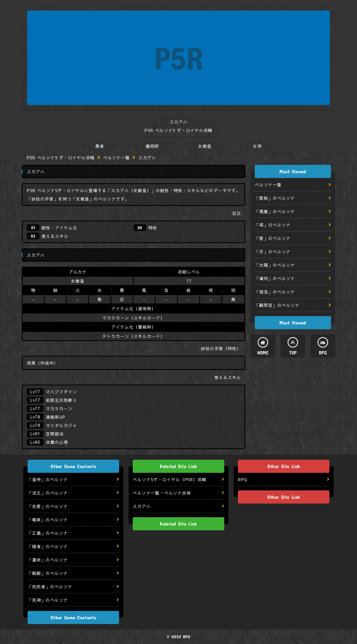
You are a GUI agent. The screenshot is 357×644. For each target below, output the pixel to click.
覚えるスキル (55, 236)
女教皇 (205, 146)
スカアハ (142, 506)
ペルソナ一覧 (116, 158)
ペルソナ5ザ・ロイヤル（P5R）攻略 (170, 479)
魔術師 (152, 146)
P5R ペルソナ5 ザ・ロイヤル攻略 (61, 158)
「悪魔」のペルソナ (275, 211)
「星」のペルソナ (273, 238)
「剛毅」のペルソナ (48, 573)
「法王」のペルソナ (48, 493)
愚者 (100, 146)
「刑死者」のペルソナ (50, 587)
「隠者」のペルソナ (48, 546)
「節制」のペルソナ (275, 198)
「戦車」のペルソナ (48, 520)
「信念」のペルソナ (275, 292)
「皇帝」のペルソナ (48, 479)
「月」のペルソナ (273, 252)
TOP (293, 353)
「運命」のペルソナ (48, 560)
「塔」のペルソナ (273, 225)
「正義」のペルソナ (48, 533)
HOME (263, 353)
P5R (179, 58)
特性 (153, 228)
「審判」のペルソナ (275, 278)
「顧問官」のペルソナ (277, 305)
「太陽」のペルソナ (275, 265)
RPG (323, 353)
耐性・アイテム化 (59, 228)
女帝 (257, 146)
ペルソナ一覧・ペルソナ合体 (162, 493)
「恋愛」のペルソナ (48, 506)
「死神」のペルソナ (48, 600)
